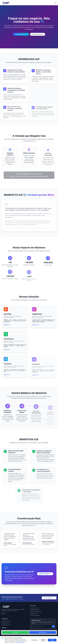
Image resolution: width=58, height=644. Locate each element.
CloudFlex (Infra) (34, 614)
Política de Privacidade (35, 632)
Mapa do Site (33, 634)
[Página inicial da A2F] (5, 3)
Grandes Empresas (6, 625)
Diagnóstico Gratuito (21, 34)
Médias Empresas (5, 623)
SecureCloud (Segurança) (36, 612)
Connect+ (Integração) (35, 615)
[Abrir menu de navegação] (55, 3)
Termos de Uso (43, 632)
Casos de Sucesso (6, 630)
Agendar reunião (45, 575)
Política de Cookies (51, 632)
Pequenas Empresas (6, 621)
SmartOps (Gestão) (34, 608)
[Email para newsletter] (42, 627)
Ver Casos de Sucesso (38, 34)
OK (53, 626)
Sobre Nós (4, 632)
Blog (3, 634)
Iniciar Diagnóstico (49, 598)
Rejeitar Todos (43, 640)
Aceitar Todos (52, 640)
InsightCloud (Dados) (35, 610)
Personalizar (34, 640)
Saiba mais (7, 327)
